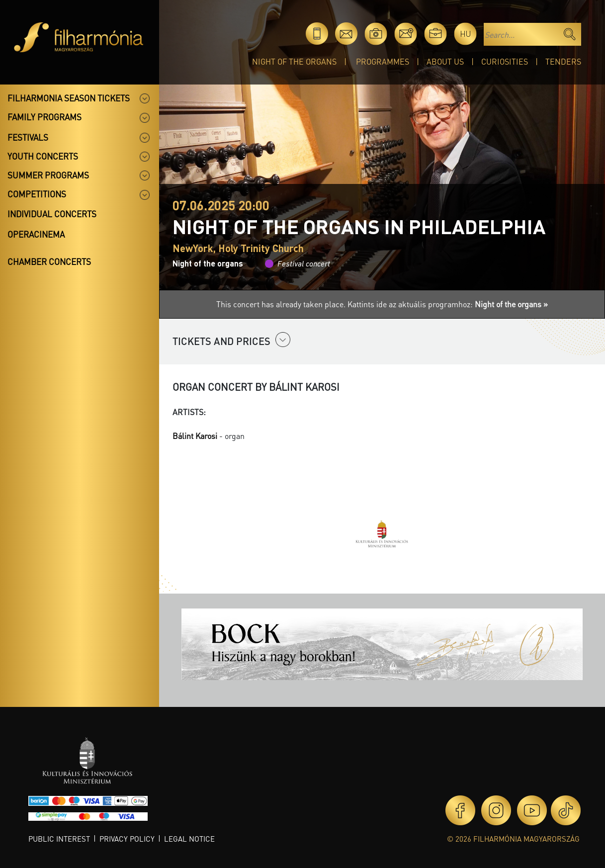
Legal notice (189, 839)
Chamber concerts (49, 261)
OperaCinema (36, 234)
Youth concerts (43, 156)
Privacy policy (127, 839)
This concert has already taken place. (282, 304)
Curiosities (505, 61)
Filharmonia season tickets (69, 98)
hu (466, 34)
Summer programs (48, 175)
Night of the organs (294, 61)
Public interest (59, 839)
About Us (445, 61)
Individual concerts (52, 214)
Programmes (383, 61)
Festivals (28, 137)
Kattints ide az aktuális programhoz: (448, 304)
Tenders (563, 61)
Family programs (44, 117)
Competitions (37, 194)
